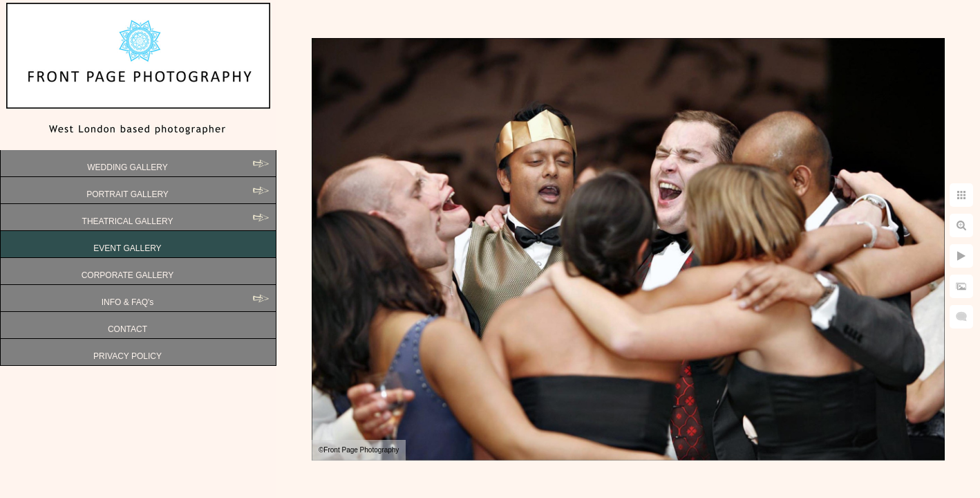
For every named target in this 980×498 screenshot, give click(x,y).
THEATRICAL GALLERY (128, 221)
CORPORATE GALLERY (128, 275)
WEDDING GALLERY (127, 167)
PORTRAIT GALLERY (128, 194)
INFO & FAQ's (128, 302)
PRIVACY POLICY (128, 356)
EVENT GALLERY (127, 248)
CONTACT (128, 329)
